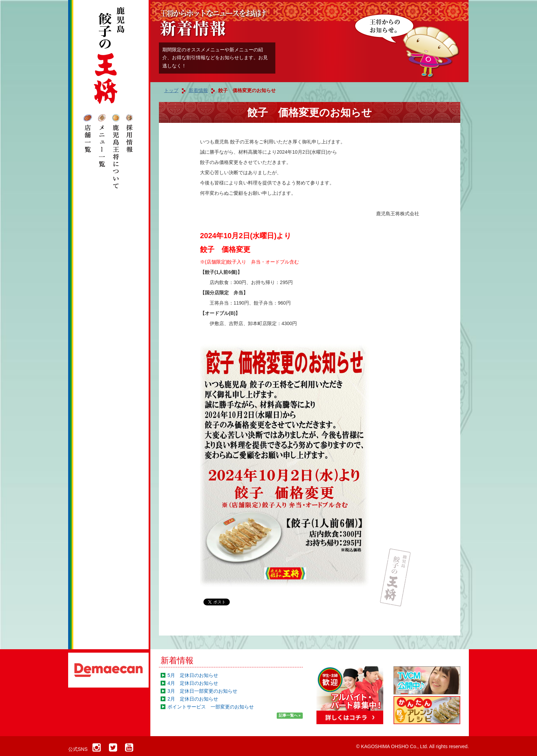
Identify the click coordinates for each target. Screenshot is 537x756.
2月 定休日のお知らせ (193, 699)
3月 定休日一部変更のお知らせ (202, 691)
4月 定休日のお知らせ (193, 683)
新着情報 (177, 660)
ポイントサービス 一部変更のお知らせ (211, 707)
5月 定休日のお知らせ (193, 675)
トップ (171, 90)
